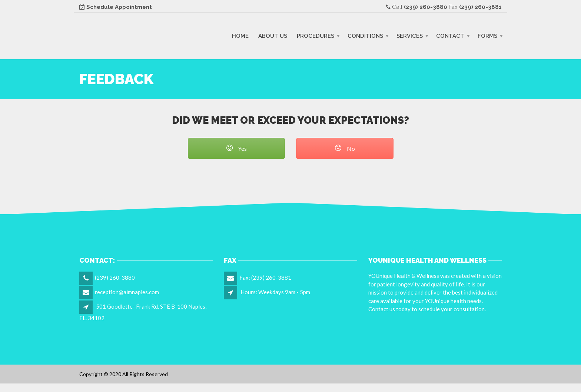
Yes (236, 148)
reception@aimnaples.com (127, 292)
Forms (487, 36)
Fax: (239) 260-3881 (265, 278)
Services (410, 36)
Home (240, 36)
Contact (450, 36)
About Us (273, 36)
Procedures (316, 36)
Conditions (365, 36)
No (345, 148)
